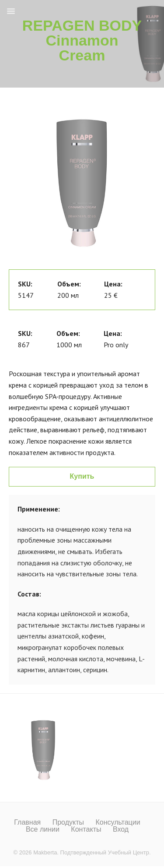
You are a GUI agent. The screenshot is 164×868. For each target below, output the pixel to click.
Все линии (43, 829)
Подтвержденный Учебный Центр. (106, 852)
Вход (121, 829)
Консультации (118, 822)
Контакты (86, 829)
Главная (27, 822)
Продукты (68, 822)
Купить (82, 476)
